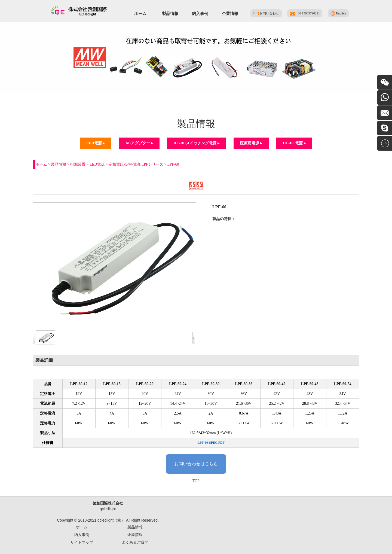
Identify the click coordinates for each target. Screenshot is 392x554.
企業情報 (230, 13)
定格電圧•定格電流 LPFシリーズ (136, 164)
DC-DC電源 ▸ (294, 143)
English (338, 13)
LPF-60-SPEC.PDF (211, 443)
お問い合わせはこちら (196, 464)
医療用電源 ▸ (251, 143)
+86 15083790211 (305, 13)
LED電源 (97, 164)
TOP (196, 481)
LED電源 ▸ (95, 143)
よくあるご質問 (135, 542)
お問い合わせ (266, 13)
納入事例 (200, 13)
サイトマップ (82, 542)
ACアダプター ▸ (139, 143)
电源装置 (78, 164)
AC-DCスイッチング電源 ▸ (197, 143)
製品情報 (170, 13)
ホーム (140, 13)
